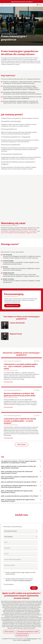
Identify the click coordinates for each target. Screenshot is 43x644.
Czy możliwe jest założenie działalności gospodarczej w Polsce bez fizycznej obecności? (19, 447)
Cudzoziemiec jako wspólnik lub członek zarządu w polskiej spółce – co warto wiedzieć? (20, 381)
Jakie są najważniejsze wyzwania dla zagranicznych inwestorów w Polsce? (18, 461)
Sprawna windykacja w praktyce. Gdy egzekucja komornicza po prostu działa (19, 355)
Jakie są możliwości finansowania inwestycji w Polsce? (19, 442)
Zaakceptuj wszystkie (22, 635)
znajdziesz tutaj (26, 640)
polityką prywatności (25, 541)
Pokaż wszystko (21, 405)
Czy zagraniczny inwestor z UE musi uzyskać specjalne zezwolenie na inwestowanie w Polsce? (19, 422)
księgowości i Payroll (31, 193)
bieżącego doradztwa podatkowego (16, 193)
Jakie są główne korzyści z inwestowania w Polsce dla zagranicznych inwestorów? (18, 427)
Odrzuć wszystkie (9, 632)
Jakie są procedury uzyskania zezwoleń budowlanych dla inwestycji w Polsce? (19, 438)
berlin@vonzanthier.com (11, 577)
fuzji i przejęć (33, 191)
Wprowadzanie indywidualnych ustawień (28, 632)
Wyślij (34, 548)
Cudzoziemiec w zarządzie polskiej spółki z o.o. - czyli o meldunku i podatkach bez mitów (21, 327)
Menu (39, 5)
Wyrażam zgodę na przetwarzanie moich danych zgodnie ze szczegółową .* (19, 540)
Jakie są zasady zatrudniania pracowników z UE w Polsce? (20, 456)
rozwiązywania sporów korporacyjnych (19, 191)
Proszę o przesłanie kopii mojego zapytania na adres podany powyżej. (21, 533)
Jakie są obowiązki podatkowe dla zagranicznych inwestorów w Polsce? (17, 452)
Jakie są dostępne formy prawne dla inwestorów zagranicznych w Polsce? (17, 432)
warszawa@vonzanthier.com (12, 588)
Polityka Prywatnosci (32, 639)
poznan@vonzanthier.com (31, 577)
